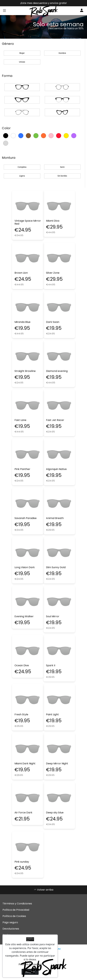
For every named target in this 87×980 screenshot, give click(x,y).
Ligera (22, 176)
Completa (22, 167)
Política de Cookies (14, 916)
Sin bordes (62, 176)
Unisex (22, 62)
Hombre (62, 53)
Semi (62, 167)
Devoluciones (11, 929)
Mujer (22, 53)
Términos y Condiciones (17, 904)
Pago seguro (10, 922)
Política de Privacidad (16, 910)
